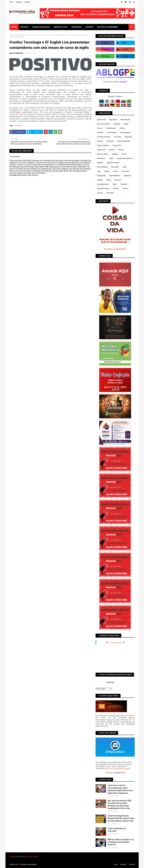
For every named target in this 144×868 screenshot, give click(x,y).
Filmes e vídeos (103, 154)
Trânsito (125, 189)
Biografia (117, 124)
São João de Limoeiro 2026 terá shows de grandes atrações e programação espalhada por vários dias (119, 804)
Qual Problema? (115, 176)
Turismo (100, 193)
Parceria (19, 2)
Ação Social (101, 120)
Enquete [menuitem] (25, 27)
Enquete (100, 141)
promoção (125, 171)
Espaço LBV (101, 150)
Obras (125, 167)
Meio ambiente (102, 167)
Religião (100, 180)
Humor (124, 154)
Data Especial (125, 133)
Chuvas (100, 128)
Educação (128, 137)
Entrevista (110, 141)
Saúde (109, 180)
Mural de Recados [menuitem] (41, 27)
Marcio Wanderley (16, 53)
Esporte (112, 150)
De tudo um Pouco (104, 137)
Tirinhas (116, 189)
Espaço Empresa (103, 145)
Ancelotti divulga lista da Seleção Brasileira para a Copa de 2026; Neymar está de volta (121, 818)
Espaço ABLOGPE (124, 141)
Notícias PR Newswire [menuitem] (108, 27)
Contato (27, 2)
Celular (126, 124)
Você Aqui (110, 193)
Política (116, 171)
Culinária (100, 133)
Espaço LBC (117, 145)
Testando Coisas (103, 189)
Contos (122, 128)
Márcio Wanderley (30, 864)
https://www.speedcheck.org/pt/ (117, 769)
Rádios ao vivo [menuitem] (61, 27)
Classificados (111, 128)
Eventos (121, 150)
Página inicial (14, 35)
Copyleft (13, 857)
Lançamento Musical (125, 158)
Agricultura (113, 120)
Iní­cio (11, 2)
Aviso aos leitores (104, 124)
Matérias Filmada (113, 163)
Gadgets (115, 154)
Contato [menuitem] (89, 27)
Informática (25, 35)
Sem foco (118, 180)
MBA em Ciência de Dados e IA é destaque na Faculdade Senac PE (121, 842)
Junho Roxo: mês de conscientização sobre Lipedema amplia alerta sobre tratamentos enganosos (120, 789)
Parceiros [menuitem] (76, 27)
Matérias (100, 163)
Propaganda (101, 176)
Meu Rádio (115, 167)
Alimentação (125, 120)
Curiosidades (112, 133)
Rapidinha (127, 176)
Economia (117, 137)
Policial (107, 171)
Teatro (115, 184)
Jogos (111, 158)
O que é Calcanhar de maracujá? (117, 830)
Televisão (124, 184)
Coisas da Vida (115, 643)
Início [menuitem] (14, 27)
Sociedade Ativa (103, 184)
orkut (99, 171)
